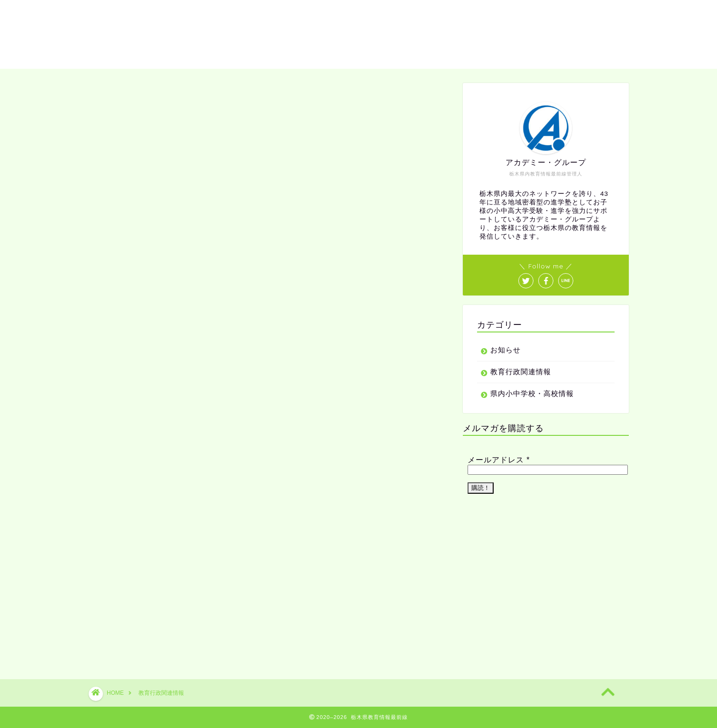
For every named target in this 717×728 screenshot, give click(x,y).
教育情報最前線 (358, 33)
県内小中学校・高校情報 (532, 393)
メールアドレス (499, 460)
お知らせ (506, 350)
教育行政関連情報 (521, 372)
